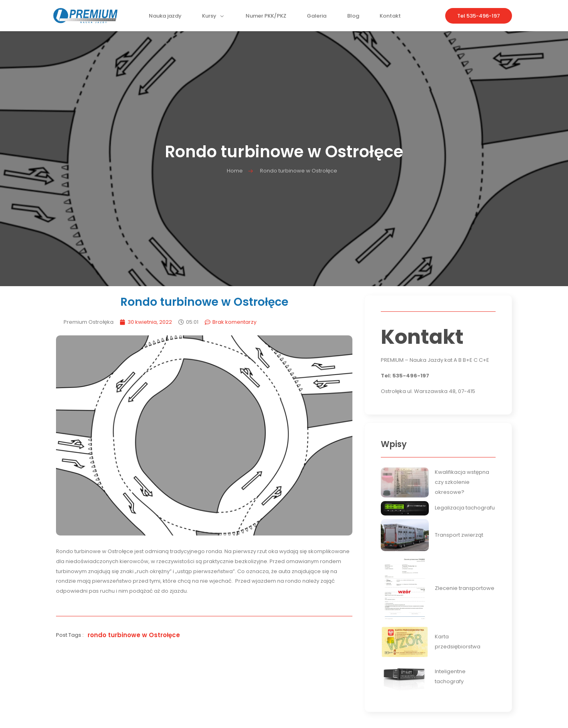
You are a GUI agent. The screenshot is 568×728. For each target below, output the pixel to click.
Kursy (215, 18)
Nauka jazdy (167, 18)
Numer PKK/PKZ (266, 18)
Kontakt (389, 18)
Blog (352, 18)
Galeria (317, 18)
